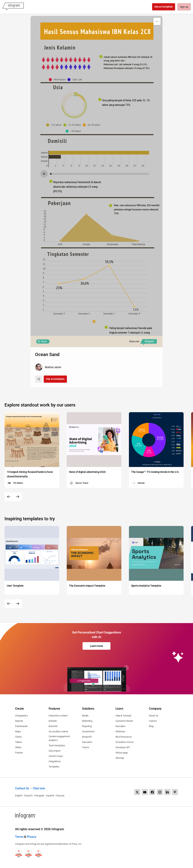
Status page (122, 753)
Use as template (163, 7)
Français (60, 796)
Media (85, 716)
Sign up (184, 7)
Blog (151, 726)
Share (44, 341)
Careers (153, 721)
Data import (55, 751)
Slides (18, 747)
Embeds (53, 721)
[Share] (39, 379)
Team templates (57, 745)
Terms (19, 837)
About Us (154, 716)
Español (50, 796)
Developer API (123, 747)
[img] (66, 63)
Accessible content (58, 731)
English (19, 796)
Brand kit (53, 726)
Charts (18, 737)
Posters (19, 753)
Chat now (39, 788)
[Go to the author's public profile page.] (48, 367)
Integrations (55, 761)
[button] (58, 80)
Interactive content (58, 716)
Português (39, 796)
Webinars (120, 731)
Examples (121, 726)
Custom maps (56, 756)
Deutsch (28, 796)
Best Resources (124, 737)
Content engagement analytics (59, 738)
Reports (19, 721)
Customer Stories (124, 721)
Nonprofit (87, 737)
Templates (54, 767)
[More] (157, 21)
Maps (18, 731)
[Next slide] (18, 497)
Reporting (87, 726)
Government (88, 731)
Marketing (87, 721)
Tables (18, 742)
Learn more (96, 646)
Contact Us (22, 788)
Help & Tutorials (123, 716)
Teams (86, 747)
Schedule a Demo (125, 742)
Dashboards (21, 726)
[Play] (44, 174)
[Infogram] (13, 7)
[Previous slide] (9, 497)
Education (87, 742)
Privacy (32, 837)
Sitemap (120, 758)
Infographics (21, 716)
